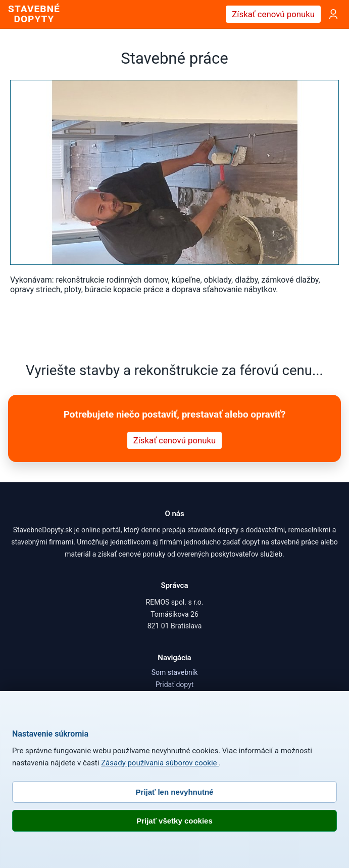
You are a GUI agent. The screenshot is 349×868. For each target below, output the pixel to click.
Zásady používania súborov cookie (160, 763)
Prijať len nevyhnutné (175, 792)
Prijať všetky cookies (175, 821)
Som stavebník (175, 672)
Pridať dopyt (175, 684)
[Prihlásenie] (333, 14)
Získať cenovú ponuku (273, 14)
